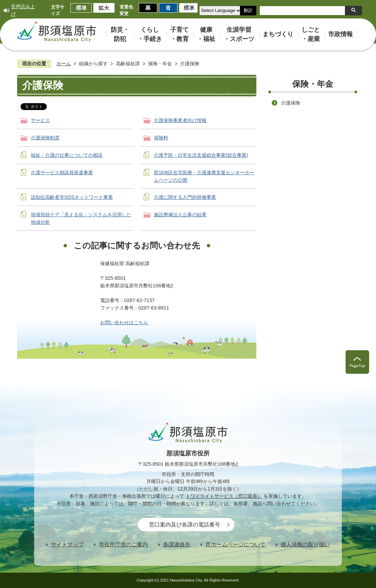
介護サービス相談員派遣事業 (62, 173)
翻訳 (248, 10)
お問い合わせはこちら (124, 323)
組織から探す (93, 64)
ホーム (64, 64)
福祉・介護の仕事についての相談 (67, 155)
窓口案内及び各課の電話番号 (185, 525)
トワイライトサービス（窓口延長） (224, 496)
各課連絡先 (177, 544)
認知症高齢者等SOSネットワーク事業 (72, 197)
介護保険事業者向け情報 (180, 120)
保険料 (161, 138)
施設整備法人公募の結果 (180, 215)
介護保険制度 (45, 138)
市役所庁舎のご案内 (123, 544)
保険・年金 (160, 64)
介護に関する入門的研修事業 (185, 197)
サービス (40, 120)
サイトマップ (67, 544)
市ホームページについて (236, 544)
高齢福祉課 (128, 64)
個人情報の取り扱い (305, 544)
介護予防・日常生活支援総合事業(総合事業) (201, 155)
